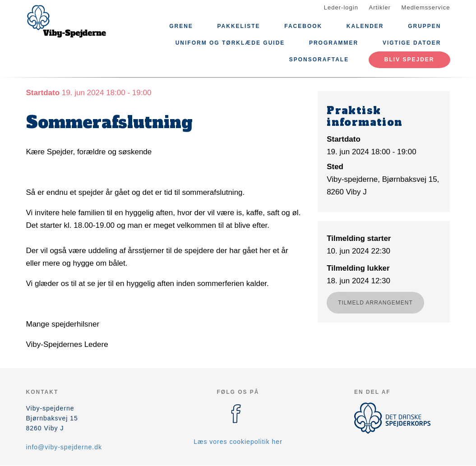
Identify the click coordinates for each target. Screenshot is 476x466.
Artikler (380, 7)
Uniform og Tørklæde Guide (230, 43)
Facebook (303, 26)
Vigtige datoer (412, 43)
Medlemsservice (426, 7)
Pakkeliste (238, 26)
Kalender (365, 26)
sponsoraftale (319, 60)
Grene (181, 26)
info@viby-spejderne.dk (64, 447)
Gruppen (424, 26)
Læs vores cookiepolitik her (238, 442)
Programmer (334, 43)
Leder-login (341, 7)
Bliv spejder (409, 60)
